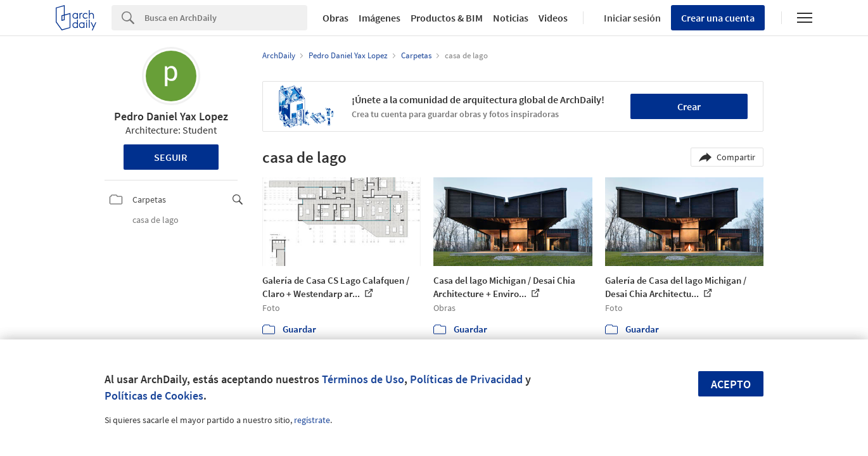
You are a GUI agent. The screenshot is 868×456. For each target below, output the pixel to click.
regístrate (312, 420)
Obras (335, 18)
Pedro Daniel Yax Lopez (171, 116)
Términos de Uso (363, 379)
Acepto (731, 384)
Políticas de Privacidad (466, 379)
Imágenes (380, 18)
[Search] (226, 18)
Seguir (171, 157)
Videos (553, 18)
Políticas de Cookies (154, 396)
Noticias (511, 18)
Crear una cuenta (718, 18)
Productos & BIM (447, 18)
